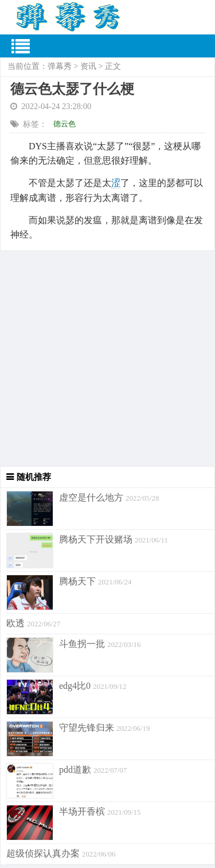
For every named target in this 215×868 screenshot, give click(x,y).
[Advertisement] (107, 359)
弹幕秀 (60, 66)
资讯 (88, 66)
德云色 (64, 124)
